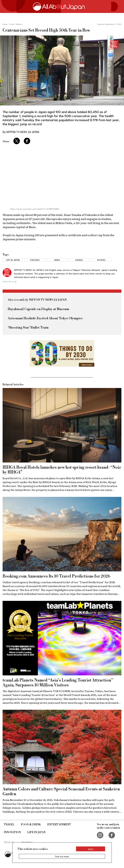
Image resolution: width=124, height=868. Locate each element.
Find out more (62, 856)
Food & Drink (31, 825)
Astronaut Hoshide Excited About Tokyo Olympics (45, 318)
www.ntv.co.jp (10, 281)
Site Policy (27, 842)
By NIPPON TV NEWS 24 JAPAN (21, 132)
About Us (9, 842)
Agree (91, 849)
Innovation (12, 832)
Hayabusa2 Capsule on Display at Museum (38, 309)
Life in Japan (36, 832)
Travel (9, 825)
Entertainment (59, 825)
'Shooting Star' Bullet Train (28, 328)
